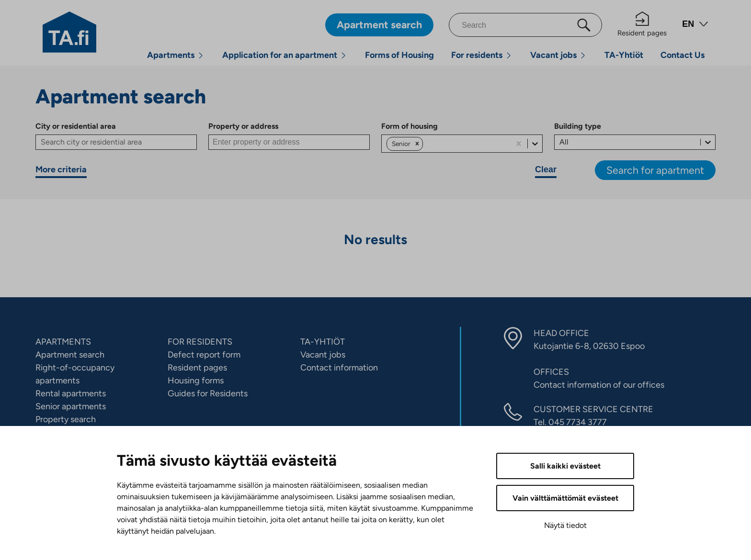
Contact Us (683, 55)
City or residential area (76, 126)
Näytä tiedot (565, 525)
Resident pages (642, 24)
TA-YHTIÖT (323, 342)
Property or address (243, 126)
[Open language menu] (695, 25)
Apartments (171, 55)
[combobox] (426, 144)
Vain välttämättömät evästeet (565, 498)
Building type (578, 126)
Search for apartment (655, 170)
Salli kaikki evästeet (565, 466)
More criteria (61, 169)
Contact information (339, 368)
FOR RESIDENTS (200, 342)
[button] (417, 144)
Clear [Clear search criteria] (546, 169)
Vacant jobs (553, 55)
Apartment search (70, 355)
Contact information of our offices (599, 385)
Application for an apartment (280, 55)
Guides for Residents (208, 393)
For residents (477, 55)
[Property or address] (289, 142)
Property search (66, 419)
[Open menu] (201, 55)
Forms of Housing (399, 55)
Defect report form (204, 355)
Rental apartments (71, 393)
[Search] (525, 25)
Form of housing (410, 126)
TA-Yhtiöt (624, 55)
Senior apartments (71, 406)
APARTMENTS (63, 342)
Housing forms (196, 381)
